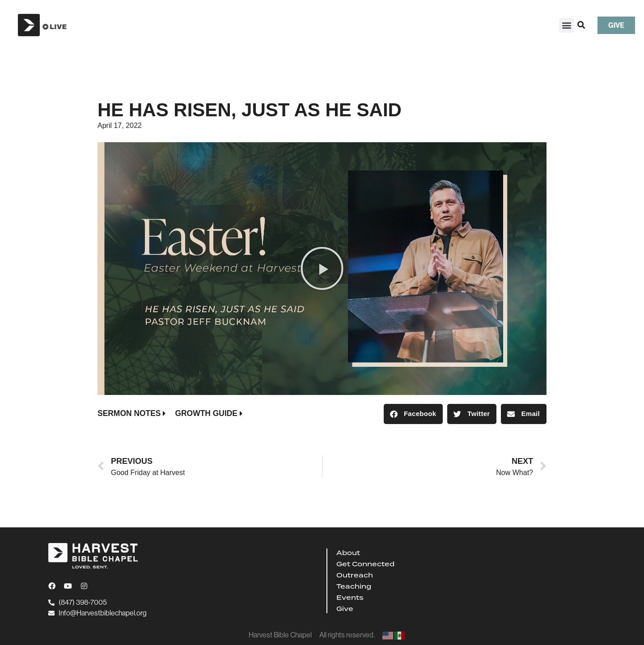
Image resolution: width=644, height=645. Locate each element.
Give (345, 609)
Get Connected (365, 564)
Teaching (354, 586)
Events (350, 598)
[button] (566, 25)
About (348, 553)
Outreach (355, 575)
